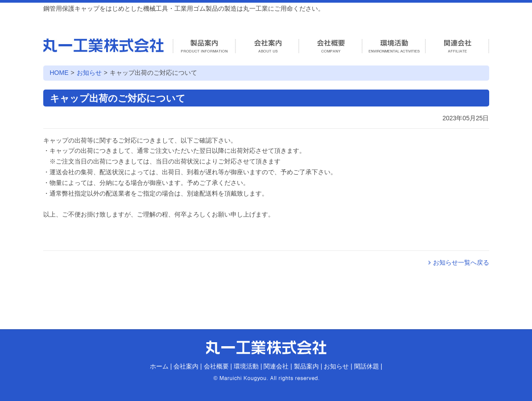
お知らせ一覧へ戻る (461, 262)
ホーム (159, 366)
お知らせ (89, 73)
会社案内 (186, 366)
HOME (59, 73)
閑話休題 (367, 366)
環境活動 (246, 366)
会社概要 (216, 366)
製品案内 (306, 366)
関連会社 (276, 366)
